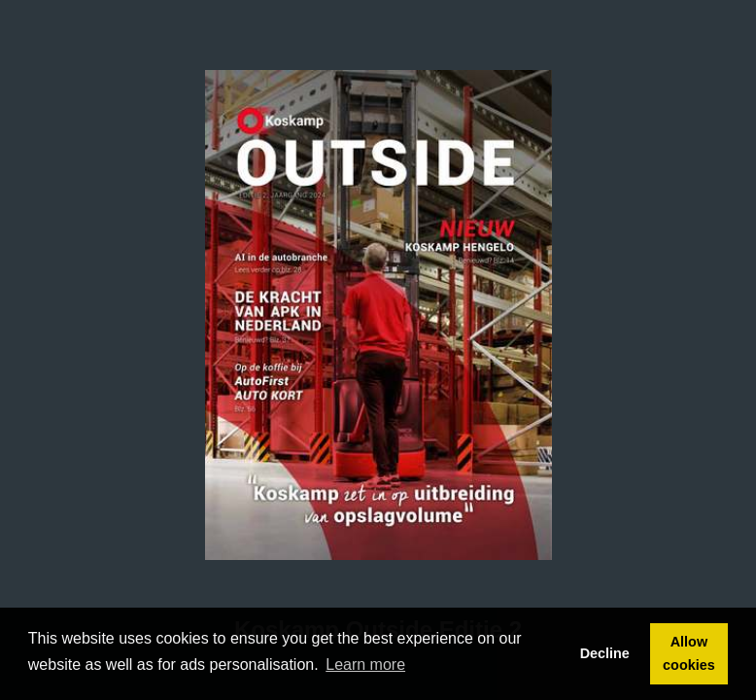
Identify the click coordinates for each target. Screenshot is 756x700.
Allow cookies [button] (689, 653)
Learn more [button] (365, 665)
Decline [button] (605, 653)
